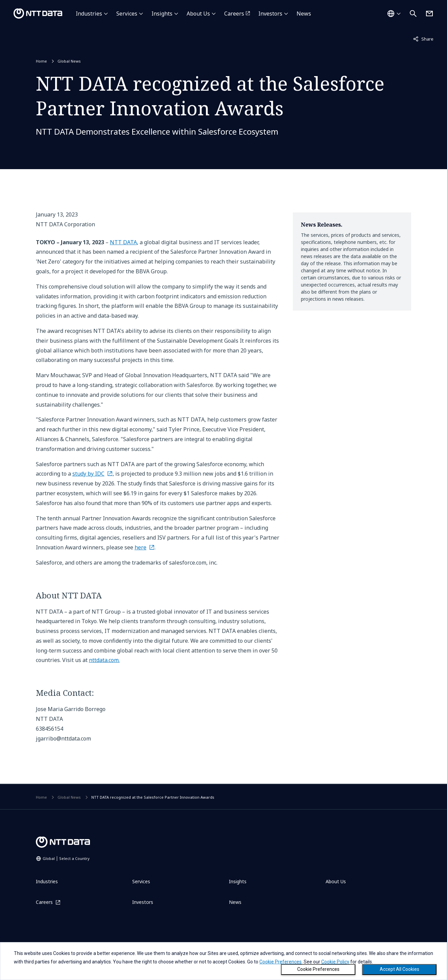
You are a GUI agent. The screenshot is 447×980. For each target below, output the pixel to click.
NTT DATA (123, 242)
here (140, 547)
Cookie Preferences (318, 969)
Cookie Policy (335, 962)
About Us (198, 14)
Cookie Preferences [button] (280, 962)
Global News (69, 61)
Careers (234, 14)
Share (423, 39)
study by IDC (88, 474)
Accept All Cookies (399, 969)
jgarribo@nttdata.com (63, 738)
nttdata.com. (104, 660)
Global (66, 858)
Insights (162, 14)
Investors (270, 14)
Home (41, 61)
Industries (89, 14)
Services (127, 14)
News (304, 14)
